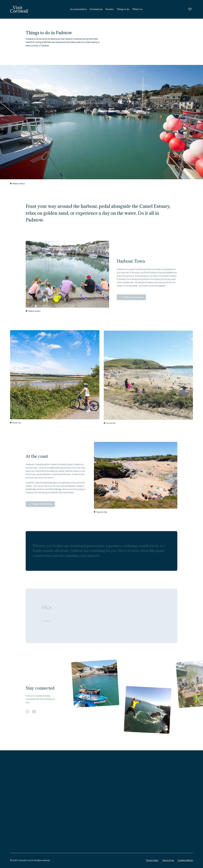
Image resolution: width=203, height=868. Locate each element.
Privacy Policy (152, 860)
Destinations (96, 9)
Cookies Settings (185, 860)
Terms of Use (168, 860)
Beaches (110, 9)
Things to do (123, 9)
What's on (137, 9)
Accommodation (78, 9)
